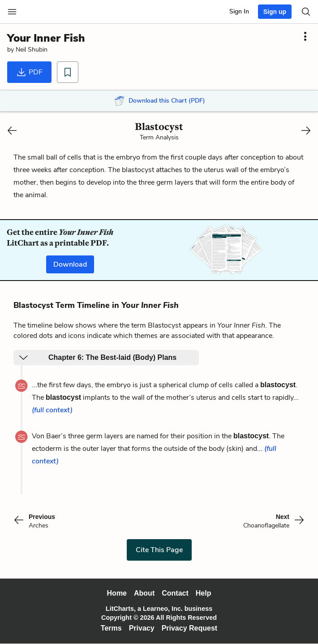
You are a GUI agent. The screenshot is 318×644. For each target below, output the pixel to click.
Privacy (142, 628)
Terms (111, 628)
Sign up (275, 12)
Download (70, 264)
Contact (175, 593)
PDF (29, 72)
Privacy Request (190, 628)
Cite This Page (159, 550)
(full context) (52, 410)
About (144, 593)
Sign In (239, 11)
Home (117, 593)
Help (204, 593)
